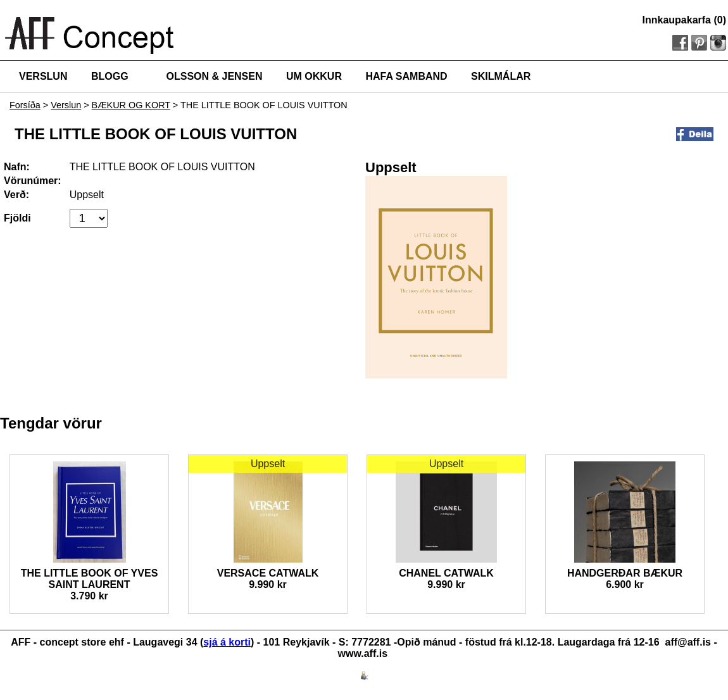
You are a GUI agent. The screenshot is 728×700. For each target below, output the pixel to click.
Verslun (66, 105)
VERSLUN (43, 76)
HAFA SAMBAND (406, 76)
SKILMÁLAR (501, 76)
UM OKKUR (314, 76)
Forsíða (25, 105)
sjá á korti (227, 642)
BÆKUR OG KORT (131, 105)
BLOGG (110, 76)
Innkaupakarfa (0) (684, 20)
